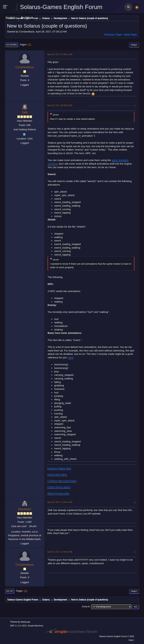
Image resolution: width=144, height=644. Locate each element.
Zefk (25, 112)
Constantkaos (25, 67)
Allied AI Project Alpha (58, 493)
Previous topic (113, 35)
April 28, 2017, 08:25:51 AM (60, 105)
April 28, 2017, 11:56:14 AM (60, 502)
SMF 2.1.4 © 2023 (18, 626)
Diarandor (25, 509)
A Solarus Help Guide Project (62, 481)
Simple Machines (36, 626)
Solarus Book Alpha (57, 475)
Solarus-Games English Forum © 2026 (116, 636)
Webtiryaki (25, 622)
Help (131, 640)
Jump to (86, 607)
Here (71, 358)
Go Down (11, 45)
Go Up (10, 591)
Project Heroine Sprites (59, 487)
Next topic (131, 35)
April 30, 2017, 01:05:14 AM (60, 552)
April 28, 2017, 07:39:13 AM (60, 54)
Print (134, 45)
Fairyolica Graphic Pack (59, 468)
